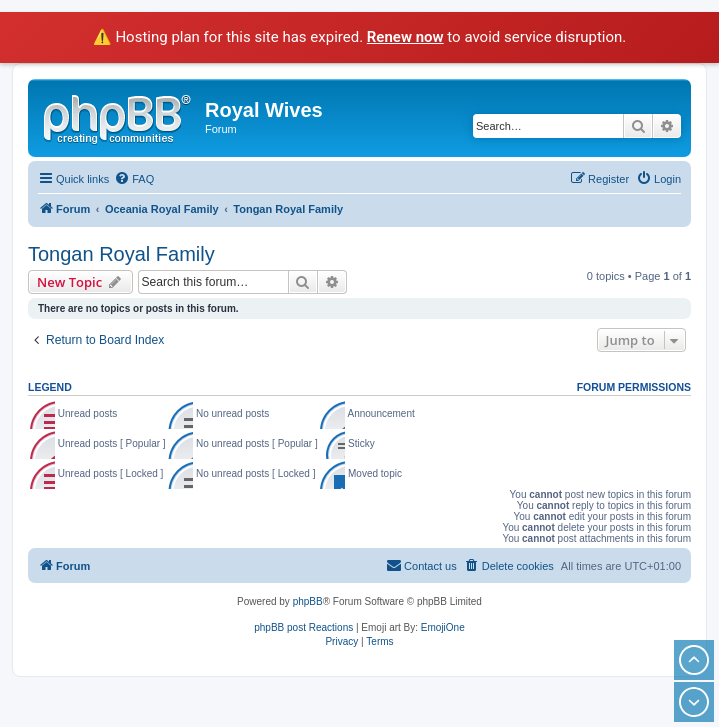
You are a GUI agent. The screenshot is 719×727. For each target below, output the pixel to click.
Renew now (405, 37)
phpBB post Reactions (303, 627)
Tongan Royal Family (121, 254)
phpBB (308, 601)
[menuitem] (134, 179)
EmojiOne (443, 627)
